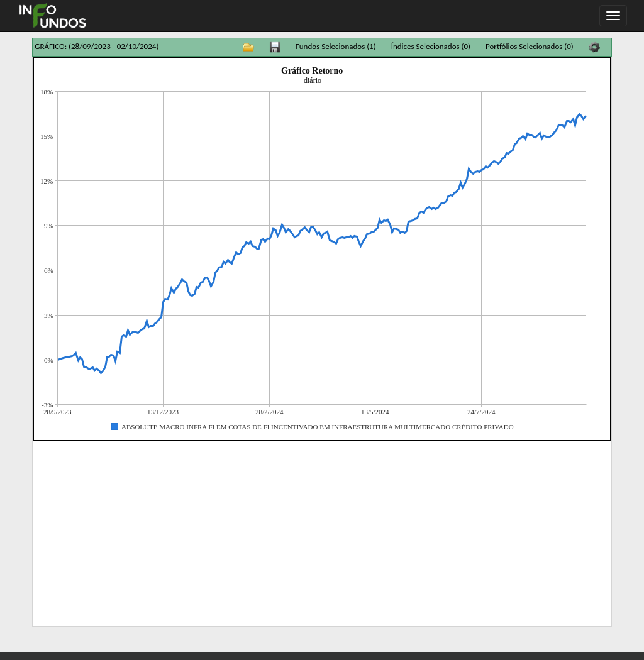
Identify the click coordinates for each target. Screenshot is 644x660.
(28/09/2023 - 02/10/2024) (114, 46)
